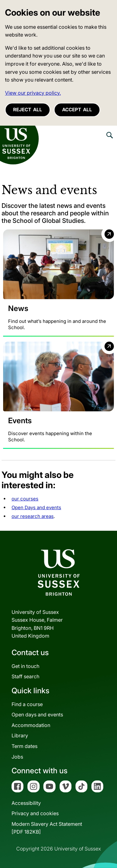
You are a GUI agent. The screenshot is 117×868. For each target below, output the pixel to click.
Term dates (24, 746)
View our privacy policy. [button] (33, 93)
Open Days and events (36, 507)
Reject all (28, 110)
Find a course (27, 704)
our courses (25, 499)
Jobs (17, 757)
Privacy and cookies (35, 813)
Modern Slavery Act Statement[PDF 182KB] (47, 828)
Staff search (25, 676)
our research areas (33, 516)
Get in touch (25, 666)
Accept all (77, 110)
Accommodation (31, 725)
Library (20, 735)
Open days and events (37, 715)
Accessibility (26, 803)
